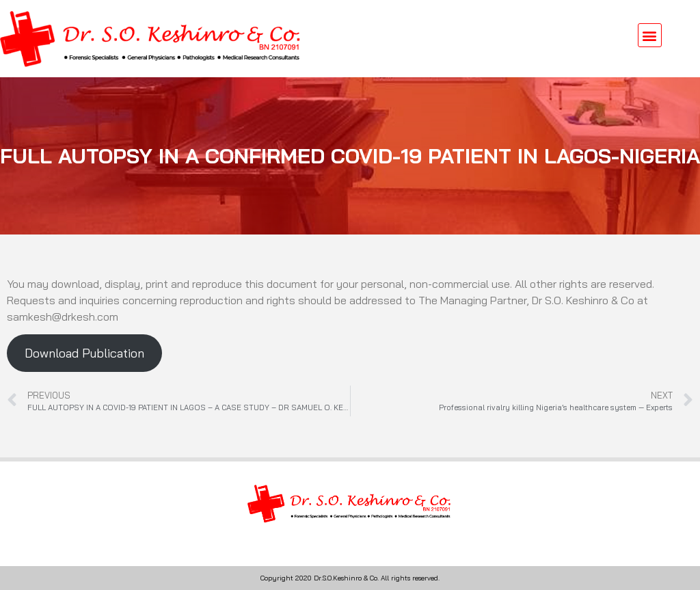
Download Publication (84, 353)
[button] (650, 35)
